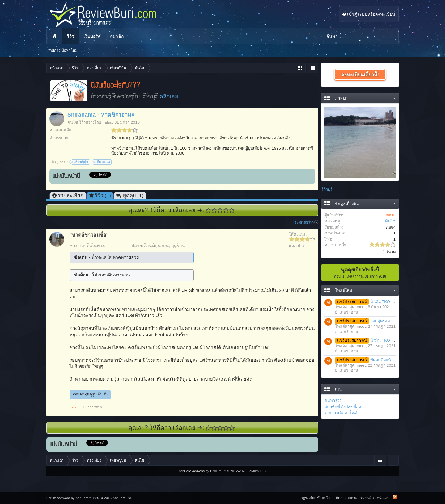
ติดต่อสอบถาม (347, 498)
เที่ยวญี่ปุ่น (80, 162)
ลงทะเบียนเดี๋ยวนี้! (360, 75)
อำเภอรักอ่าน (347, 312)
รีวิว (70, 36)
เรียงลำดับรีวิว (306, 222)
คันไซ (73, 122)
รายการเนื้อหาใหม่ (341, 413)
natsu (107, 122)
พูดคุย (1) (133, 195)
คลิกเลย (169, 96)
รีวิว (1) (103, 195)
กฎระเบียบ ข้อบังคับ (315, 498)
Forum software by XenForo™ (89, 498)
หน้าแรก (54, 36)
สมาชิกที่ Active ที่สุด (343, 407)
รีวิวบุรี (327, 189)
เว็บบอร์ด (92, 36)
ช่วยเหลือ (367, 498)
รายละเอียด (71, 195)
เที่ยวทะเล (102, 162)
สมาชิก (117, 36)
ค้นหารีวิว (333, 401)
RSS (395, 497)
